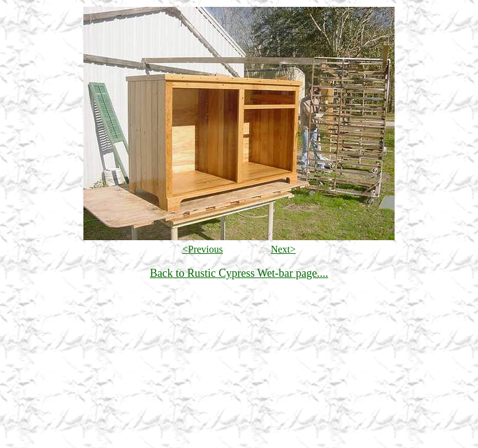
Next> (283, 249)
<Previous (203, 249)
